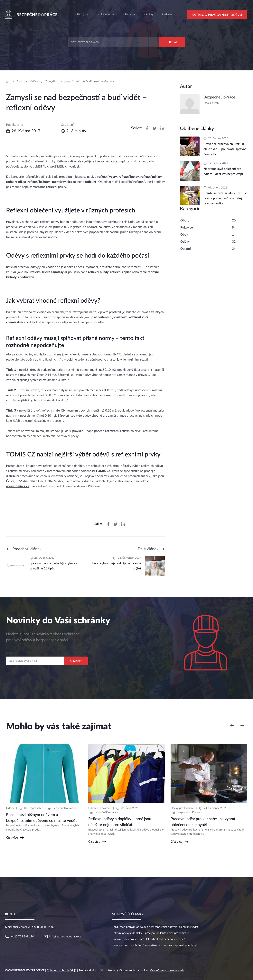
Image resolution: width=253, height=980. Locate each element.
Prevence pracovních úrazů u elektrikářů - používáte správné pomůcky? (155, 945)
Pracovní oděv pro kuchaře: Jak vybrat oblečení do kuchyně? (148, 939)
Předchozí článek (27, 549)
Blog (20, 82)
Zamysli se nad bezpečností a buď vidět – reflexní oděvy (80, 82)
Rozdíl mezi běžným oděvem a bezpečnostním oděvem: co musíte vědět (155, 927)
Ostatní (186, 249)
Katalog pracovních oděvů (217, 15)
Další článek (148, 549)
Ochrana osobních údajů (62, 971)
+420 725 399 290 (23, 937)
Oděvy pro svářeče (100, 808)
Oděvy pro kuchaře (182, 808)
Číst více (12, 838)
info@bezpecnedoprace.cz (65, 937)
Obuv (127, 14)
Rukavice (104, 14)
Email (9, 653)
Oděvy (34, 82)
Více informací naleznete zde (167, 971)
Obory (80, 14)
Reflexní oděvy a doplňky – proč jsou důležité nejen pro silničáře (150, 933)
